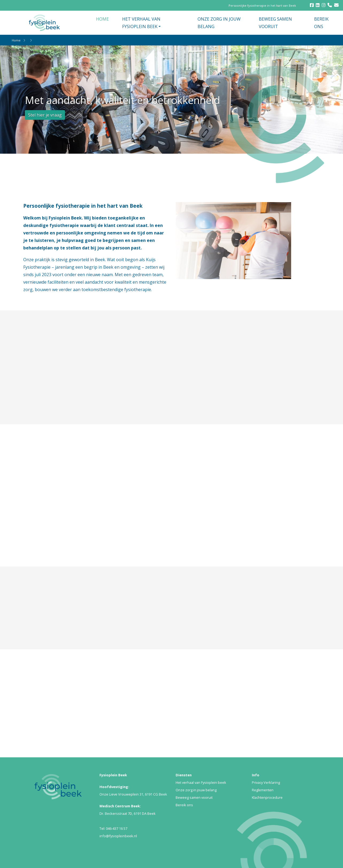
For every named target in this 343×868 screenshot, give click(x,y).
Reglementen (263, 790)
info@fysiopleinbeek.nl (118, 836)
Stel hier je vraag (45, 115)
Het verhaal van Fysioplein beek (201, 782)
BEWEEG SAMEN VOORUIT (275, 23)
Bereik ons (184, 805)
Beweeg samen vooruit (194, 797)
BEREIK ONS (321, 23)
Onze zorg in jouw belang (196, 790)
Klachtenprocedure (267, 797)
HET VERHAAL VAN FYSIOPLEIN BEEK (141, 23)
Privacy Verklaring (266, 782)
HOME (102, 19)
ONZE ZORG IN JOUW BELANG (219, 23)
